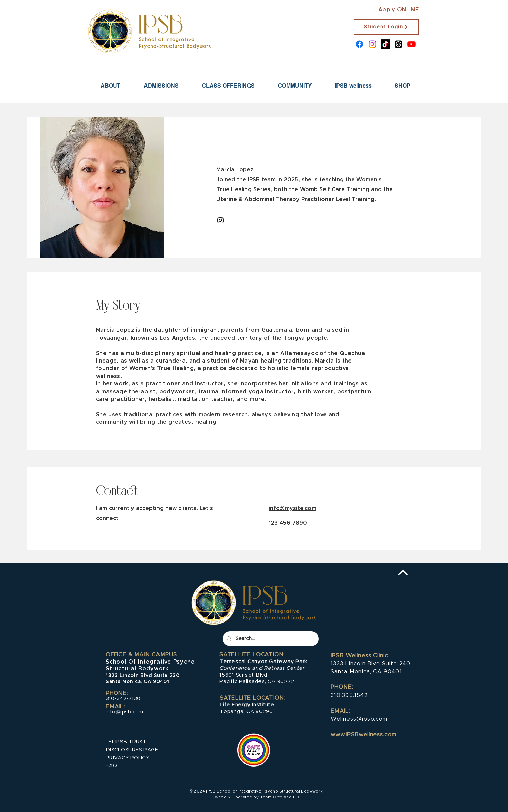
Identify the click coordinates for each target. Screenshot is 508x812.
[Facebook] (359, 44)
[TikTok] (385, 44)
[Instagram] (372, 44)
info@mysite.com (293, 508)
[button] (161, 86)
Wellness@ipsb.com (359, 719)
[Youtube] (411, 44)
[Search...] (270, 639)
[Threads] (398, 44)
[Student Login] (386, 27)
